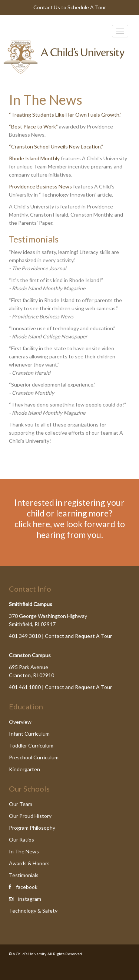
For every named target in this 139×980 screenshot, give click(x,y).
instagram (30, 899)
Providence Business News (40, 186)
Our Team (21, 804)
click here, (33, 524)
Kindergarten (24, 769)
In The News (24, 851)
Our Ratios (21, 839)
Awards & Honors (29, 863)
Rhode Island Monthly (34, 158)
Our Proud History (30, 816)
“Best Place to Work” (34, 126)
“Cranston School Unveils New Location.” (56, 146)
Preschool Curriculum (34, 757)
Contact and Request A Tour (78, 636)
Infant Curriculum (29, 734)
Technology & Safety (33, 911)
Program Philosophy (32, 828)
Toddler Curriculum (31, 745)
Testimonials (24, 875)
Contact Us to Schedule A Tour (70, 7)
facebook (27, 887)
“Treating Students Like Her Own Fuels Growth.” (65, 115)
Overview (20, 722)
